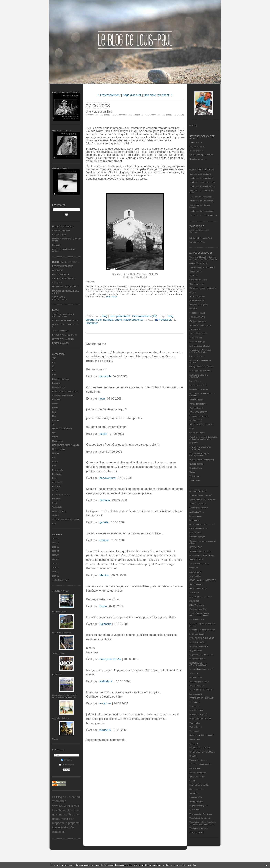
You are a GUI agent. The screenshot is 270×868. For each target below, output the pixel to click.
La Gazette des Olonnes (200, 346)
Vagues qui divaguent (198, 806)
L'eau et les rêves (197, 147)
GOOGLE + (57, 283)
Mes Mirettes (195, 723)
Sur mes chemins (197, 789)
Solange (105, 500)
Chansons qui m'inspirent (63, 395)
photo (118, 320)
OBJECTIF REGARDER (200, 748)
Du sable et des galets (199, 305)
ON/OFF (193, 756)
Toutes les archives (60, 580)
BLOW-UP (194, 276)
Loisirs (55, 437)
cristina (104, 540)
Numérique (57, 474)
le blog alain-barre (197, 356)
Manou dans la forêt (198, 404)
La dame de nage (197, 619)
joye (102, 399)
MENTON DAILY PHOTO (200, 719)
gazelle (104, 522)
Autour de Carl (196, 271)
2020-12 (56, 568)
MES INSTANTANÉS (198, 412)
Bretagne (56, 383)
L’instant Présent (59, 235)
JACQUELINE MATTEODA (201, 597)
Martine (104, 575)
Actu (54, 362)
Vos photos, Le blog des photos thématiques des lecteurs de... (203, 823)
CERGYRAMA (196, 533)
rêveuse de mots (196, 464)
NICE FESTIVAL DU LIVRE (201, 425)
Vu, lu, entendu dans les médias (66, 519)
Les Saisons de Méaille (62, 428)
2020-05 (56, 576)
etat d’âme (194, 568)
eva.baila (193, 309)
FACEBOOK (57, 270)
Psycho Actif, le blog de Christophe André (199, 455)
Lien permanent (120, 316)
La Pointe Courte (59, 612)
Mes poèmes (58, 441)
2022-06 (56, 555)
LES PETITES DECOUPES (201, 690)
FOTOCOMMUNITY (61, 274)
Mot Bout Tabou (196, 420)
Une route (112, 297)
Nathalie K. (106, 681)
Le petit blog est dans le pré (201, 669)
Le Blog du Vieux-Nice (199, 646)
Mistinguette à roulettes (199, 416)
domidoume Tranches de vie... (202, 555)
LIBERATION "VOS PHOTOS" (65, 287)
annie (192, 182)
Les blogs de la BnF (198, 385)
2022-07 (56, 551)
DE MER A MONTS (60, 343)
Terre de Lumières (197, 242)
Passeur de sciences (198, 760)
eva (192, 174)
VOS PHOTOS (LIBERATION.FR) (60, 298)
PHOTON (193, 443)
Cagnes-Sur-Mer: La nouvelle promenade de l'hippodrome (65, 696)
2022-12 (56, 539)
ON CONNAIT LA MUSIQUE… (202, 752)
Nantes (55, 462)
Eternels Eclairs (196, 572)
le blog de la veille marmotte (201, 367)
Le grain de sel (196, 650)
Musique (56, 453)
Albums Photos (60, 591)
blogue (90, 320)
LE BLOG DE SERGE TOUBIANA (199, 376)
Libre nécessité (196, 694)
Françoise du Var (110, 659)
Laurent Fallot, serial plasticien (202, 630)
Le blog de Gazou (197, 634)
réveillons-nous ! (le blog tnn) (202, 460)
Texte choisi (57, 507)
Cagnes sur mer (59, 387)
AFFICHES (57, 674)
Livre (54, 433)
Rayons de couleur (197, 777)
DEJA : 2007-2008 (197, 296)
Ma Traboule (195, 702)
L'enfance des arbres (198, 334)
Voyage (55, 515)
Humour (56, 420)
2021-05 (56, 559)
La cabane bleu (196, 338)
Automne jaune (196, 142)
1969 (54, 358)
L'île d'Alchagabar (197, 605)
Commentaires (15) (145, 316)
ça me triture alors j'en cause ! (202, 524)
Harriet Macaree (196, 584)
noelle (193, 178)
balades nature (196, 516)
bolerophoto (194, 520)
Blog (54, 375)
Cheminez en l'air (197, 284)
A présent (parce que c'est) (201, 495)
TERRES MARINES (61, 331)
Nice (54, 466)
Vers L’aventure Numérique (201, 814)
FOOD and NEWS (197, 317)
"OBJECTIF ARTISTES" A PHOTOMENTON (63, 315)
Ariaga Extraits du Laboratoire (202, 267)
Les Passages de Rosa (199, 682)
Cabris (55, 739)
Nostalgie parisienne (198, 159)
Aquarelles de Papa (60, 718)
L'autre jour (194, 601)
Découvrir (56, 400)
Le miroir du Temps (197, 659)
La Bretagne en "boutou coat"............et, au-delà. (199, 614)
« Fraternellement (109, 95)
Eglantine (105, 624)
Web (54, 524)
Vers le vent (194, 810)
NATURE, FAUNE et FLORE (201, 735)
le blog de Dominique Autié (201, 238)
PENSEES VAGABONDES (201, 764)
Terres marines (58, 653)
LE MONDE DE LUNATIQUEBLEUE (198, 664)
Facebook (163, 320)
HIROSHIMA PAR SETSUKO (64, 335)
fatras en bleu (195, 576)
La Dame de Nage (197, 342)
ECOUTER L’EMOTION (199, 564)
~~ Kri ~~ (105, 703)
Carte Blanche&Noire (61, 230)
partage (108, 320)
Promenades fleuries (61, 495)
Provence (56, 499)
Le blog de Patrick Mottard (200, 371)
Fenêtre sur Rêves (197, 313)
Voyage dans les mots (199, 828)
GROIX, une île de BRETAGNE (203, 580)
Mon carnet (194, 731)
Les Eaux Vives (196, 677)
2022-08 (56, 547)
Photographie (58, 482)
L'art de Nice (195, 329)
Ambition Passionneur (199, 508)
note (99, 320)
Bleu (54, 371)
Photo (55, 478)
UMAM (192, 472)
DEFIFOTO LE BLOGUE (63, 266)
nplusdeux (194, 744)
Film (54, 412)
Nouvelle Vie (58, 470)
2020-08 (56, 572)
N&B (54, 457)
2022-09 (56, 543)
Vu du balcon (195, 480)
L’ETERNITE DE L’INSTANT (201, 698)
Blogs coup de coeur (61, 379)
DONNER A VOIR (197, 300)
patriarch (105, 376)
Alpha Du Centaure (198, 504)
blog (170, 316)
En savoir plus (189, 865)
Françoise (194, 190)
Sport (54, 503)
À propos (193, 125)
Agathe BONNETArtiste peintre (202, 499)
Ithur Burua (194, 593)
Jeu (54, 424)
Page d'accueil (132, 95)
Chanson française (197, 537)
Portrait (55, 491)
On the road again (197, 433)
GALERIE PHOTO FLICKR (64, 279)
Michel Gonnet (196, 727)
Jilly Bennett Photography (200, 325)
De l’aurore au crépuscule (200, 551)
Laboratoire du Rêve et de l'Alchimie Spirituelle (200, 351)
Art (53, 366)
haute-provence (134, 320)
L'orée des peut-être (198, 609)
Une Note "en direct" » (158, 95)
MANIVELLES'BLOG (198, 715)
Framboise (195, 205)
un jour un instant (59, 511)
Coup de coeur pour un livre (201, 155)
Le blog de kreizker (197, 642)
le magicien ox (195, 381)
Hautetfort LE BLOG (198, 588)
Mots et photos (58, 449)
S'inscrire (66, 760)
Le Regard (194, 673)
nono (191, 429)
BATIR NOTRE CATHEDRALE (65, 320)
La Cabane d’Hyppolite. (62, 633)
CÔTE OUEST (196, 547)
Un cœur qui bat (196, 801)
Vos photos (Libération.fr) (200, 818)
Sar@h (192, 781)
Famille (55, 408)
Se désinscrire (66, 765)
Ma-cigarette (195, 706)
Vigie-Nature (195, 476)
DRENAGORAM (196, 559)
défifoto (55, 404)
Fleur (54, 416)
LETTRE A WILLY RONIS (63, 339)
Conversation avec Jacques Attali (203, 288)
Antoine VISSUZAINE (199, 263)
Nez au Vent (195, 739)
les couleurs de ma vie (199, 389)
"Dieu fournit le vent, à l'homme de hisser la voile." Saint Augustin (203, 258)
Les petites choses (197, 686)
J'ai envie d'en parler (198, 321)
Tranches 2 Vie (196, 797)
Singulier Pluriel (196, 468)
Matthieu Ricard (196, 408)
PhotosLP (56, 245)
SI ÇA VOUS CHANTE (199, 785)
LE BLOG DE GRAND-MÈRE (202, 638)
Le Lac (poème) (196, 151)
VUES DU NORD (197, 832)
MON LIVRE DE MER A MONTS (66, 445)
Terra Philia (194, 793)
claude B (105, 730)
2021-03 (56, 563)
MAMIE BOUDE (196, 710)
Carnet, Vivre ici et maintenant (65, 391)
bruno (103, 606)
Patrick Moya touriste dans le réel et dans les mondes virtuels (203, 438)
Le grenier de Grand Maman (201, 655)
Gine (192, 197)
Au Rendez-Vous (197, 512)
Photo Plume (195, 768)
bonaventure (107, 478)
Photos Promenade (198, 773)
